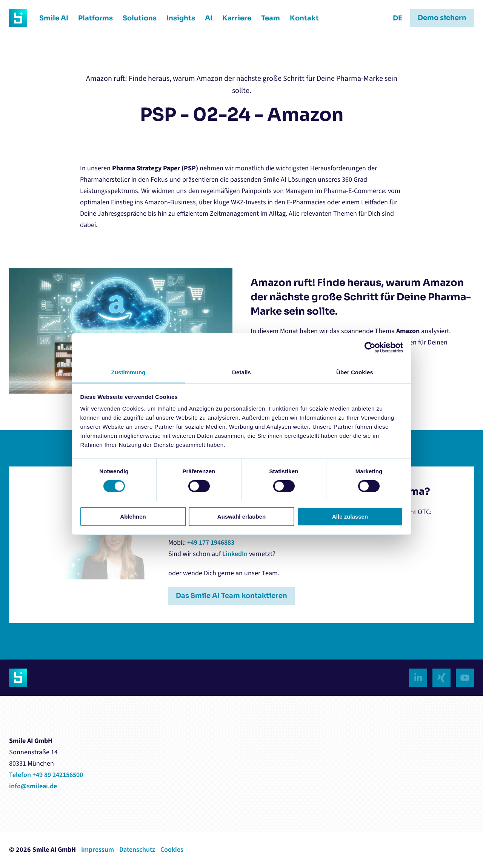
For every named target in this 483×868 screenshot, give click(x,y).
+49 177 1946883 (211, 543)
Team (268, 18)
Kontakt (302, 18)
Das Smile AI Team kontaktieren (232, 596)
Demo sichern (442, 18)
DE (398, 18)
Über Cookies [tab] (355, 372)
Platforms (93, 18)
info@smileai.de (33, 786)
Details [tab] (241, 372)
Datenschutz (138, 850)
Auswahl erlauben (241, 517)
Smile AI (51, 18)
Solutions (137, 18)
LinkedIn (235, 554)
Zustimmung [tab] (128, 372)
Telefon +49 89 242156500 (46, 775)
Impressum (98, 850)
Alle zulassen (350, 517)
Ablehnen (133, 517)
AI (206, 18)
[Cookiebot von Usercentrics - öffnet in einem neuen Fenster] (370, 347)
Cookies (173, 850)
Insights (178, 18)
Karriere (234, 18)
